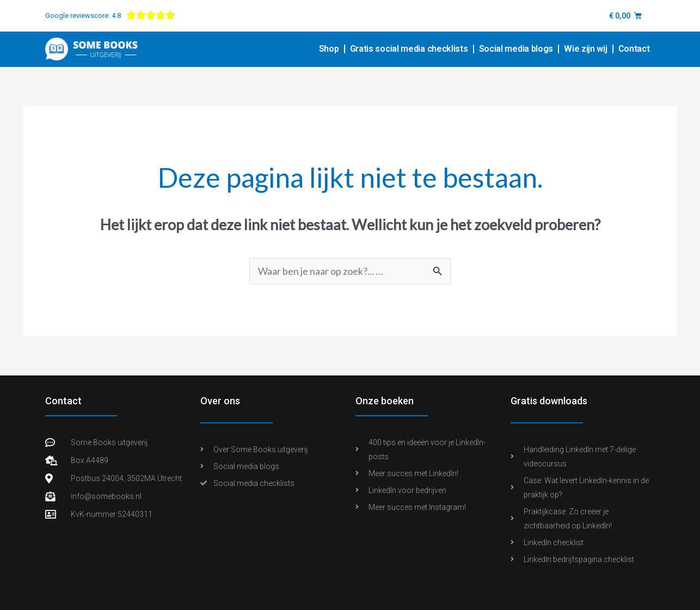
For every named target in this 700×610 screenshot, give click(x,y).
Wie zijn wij (585, 49)
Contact (634, 49)
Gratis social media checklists (409, 49)
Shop (329, 49)
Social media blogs (516, 49)
